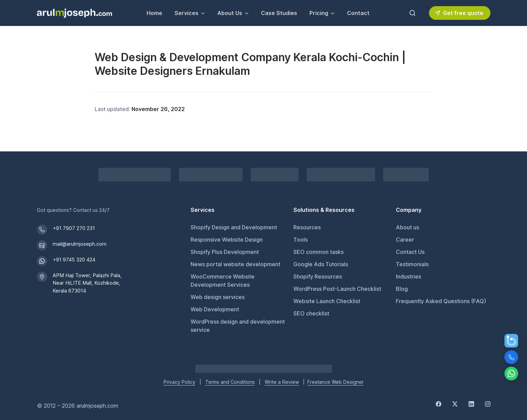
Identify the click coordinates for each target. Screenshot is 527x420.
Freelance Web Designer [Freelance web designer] (336, 382)
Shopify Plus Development (225, 252)
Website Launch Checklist (327, 301)
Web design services (218, 297)
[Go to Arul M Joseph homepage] (264, 368)
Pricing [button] (319, 13)
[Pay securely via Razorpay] (211, 175)
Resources (307, 227)
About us (407, 227)
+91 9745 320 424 (74, 260)
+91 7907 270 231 (74, 228)
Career (405, 240)
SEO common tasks (318, 252)
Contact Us (410, 252)
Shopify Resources (318, 276)
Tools (301, 240)
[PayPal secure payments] (275, 175)
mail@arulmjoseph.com (80, 244)
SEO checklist (311, 313)
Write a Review (282, 382)
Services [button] (186, 13)
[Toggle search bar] (413, 13)
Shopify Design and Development (234, 227)
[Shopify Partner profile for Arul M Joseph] (135, 175)
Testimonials (412, 264)
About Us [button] (230, 13)
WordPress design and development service (238, 326)
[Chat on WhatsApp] (511, 374)
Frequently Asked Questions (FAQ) (441, 301)
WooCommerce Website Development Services (223, 281)
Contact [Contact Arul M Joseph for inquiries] (358, 13)
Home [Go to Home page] (154, 13)
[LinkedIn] (471, 404)
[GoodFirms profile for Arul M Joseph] (406, 175)
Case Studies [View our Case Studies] (279, 13)
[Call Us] (511, 357)
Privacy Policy (179, 382)
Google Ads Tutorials (321, 264)
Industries (408, 276)
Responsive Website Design (227, 240)
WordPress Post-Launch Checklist (337, 289)
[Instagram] (488, 404)
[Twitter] (455, 404)
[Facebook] (439, 404)
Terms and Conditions (230, 382)
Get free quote (459, 13)
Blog (402, 289)
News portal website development (235, 264)
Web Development (215, 309)
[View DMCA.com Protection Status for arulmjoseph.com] (341, 175)
